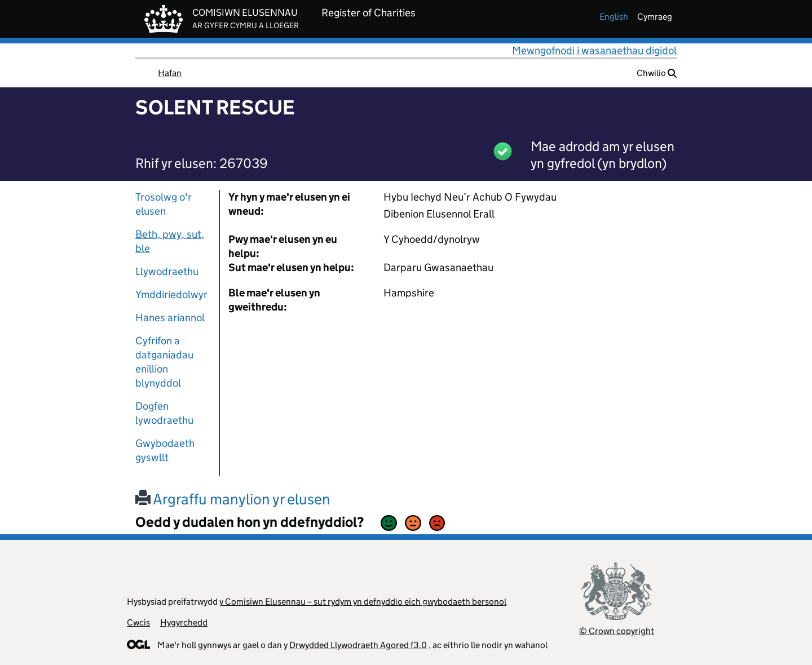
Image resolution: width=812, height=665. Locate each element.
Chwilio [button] (657, 73)
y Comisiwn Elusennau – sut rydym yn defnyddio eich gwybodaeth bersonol (363, 602)
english (614, 17)
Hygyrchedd (184, 622)
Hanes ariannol (170, 318)
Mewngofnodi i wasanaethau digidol (594, 50)
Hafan (170, 73)
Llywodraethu (167, 271)
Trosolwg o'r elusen (164, 204)
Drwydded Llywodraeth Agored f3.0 (358, 645)
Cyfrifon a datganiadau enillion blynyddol (164, 362)
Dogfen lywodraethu (164, 413)
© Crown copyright (617, 631)
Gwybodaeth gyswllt (165, 450)
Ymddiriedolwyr (171, 294)
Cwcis (138, 622)
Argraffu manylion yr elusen (233, 499)
